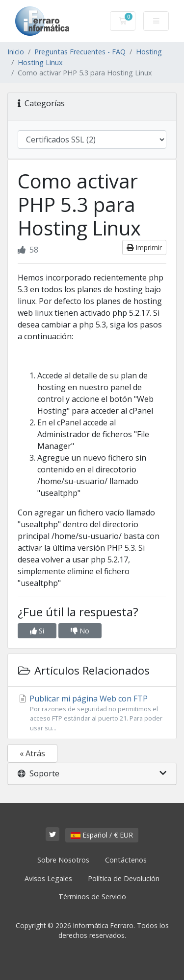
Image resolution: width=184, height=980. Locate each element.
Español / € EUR (102, 835)
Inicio (16, 52)
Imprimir (144, 247)
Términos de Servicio (92, 897)
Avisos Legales (48, 878)
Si (37, 631)
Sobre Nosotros (63, 860)
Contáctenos (126, 860)
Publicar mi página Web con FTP (92, 713)
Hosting (149, 52)
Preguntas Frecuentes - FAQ (80, 52)
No (80, 631)
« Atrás (32, 753)
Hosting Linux (40, 62)
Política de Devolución (124, 878)
